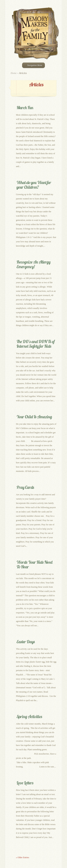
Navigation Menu (33, 65)
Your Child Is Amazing (34, 417)
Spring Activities (29, 716)
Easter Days (26, 642)
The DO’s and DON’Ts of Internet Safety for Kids (35, 344)
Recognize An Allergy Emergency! (33, 264)
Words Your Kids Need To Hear (34, 564)
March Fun (25, 108)
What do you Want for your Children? (34, 185)
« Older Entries (23, 857)
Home (14, 73)
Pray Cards (25, 487)
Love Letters (25, 783)
